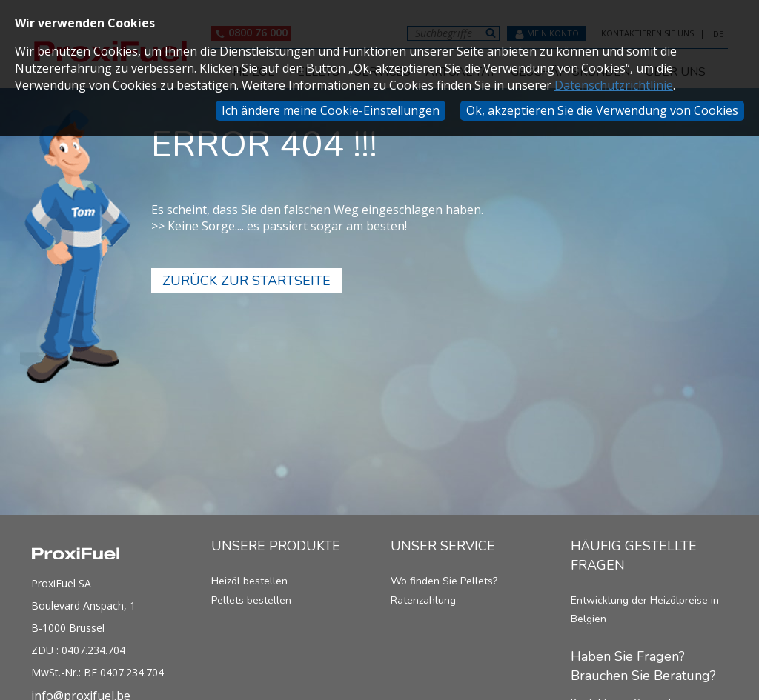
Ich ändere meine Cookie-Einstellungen (331, 110)
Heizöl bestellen (249, 581)
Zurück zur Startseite (246, 281)
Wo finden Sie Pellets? (444, 581)
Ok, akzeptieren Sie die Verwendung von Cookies (602, 110)
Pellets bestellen (251, 600)
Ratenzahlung (423, 600)
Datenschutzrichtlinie (614, 85)
